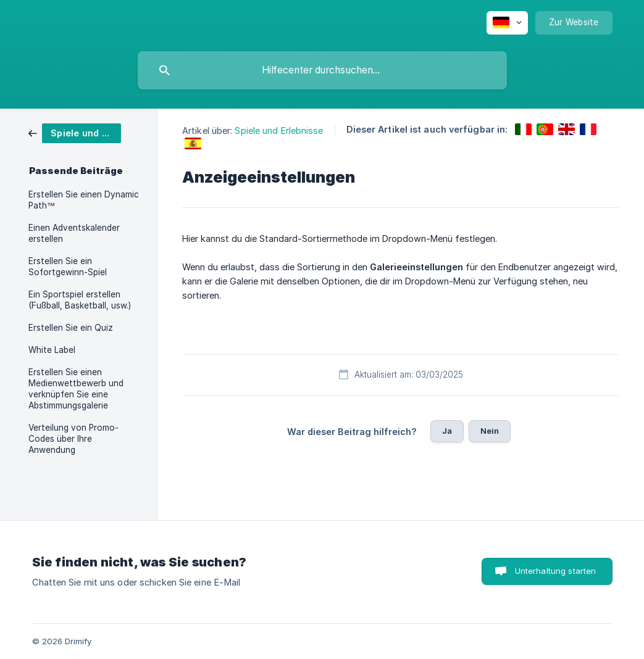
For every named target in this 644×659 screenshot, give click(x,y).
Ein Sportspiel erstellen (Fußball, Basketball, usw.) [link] (80, 300)
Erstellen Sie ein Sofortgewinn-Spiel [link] (68, 267)
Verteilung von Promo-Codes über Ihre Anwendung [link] (73, 439)
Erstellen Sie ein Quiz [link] (71, 328)
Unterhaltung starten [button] (556, 571)
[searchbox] (322, 70)
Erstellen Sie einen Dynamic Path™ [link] (84, 200)
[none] (507, 23)
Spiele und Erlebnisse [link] (279, 131)
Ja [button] (447, 431)
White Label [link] (52, 350)
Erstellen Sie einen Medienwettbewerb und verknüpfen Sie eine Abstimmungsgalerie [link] (76, 389)
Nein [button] (490, 431)
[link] (75, 132)
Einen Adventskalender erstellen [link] (74, 233)
